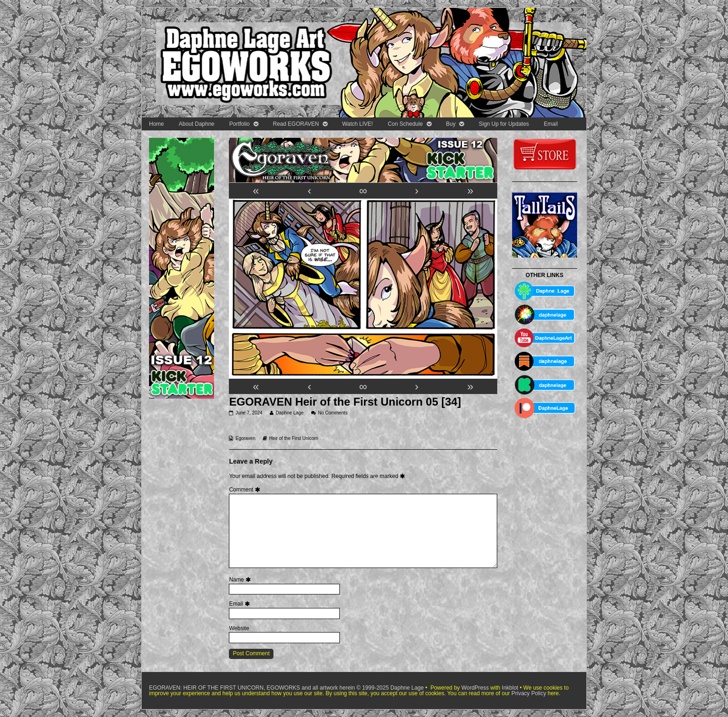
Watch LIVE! (357, 124)
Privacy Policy (529, 693)
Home (156, 124)
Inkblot (510, 688)
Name (241, 580)
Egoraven (245, 438)
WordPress (475, 688)
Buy (451, 124)
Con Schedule (405, 124)
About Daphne (197, 124)
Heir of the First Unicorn (294, 438)
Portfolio (240, 124)
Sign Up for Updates (504, 124)
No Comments (333, 413)
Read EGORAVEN (296, 124)
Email (551, 124)
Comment (245, 490)
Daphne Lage (289, 413)
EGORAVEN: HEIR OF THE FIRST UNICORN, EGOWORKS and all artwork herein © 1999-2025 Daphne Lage (287, 688)
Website (239, 628)
